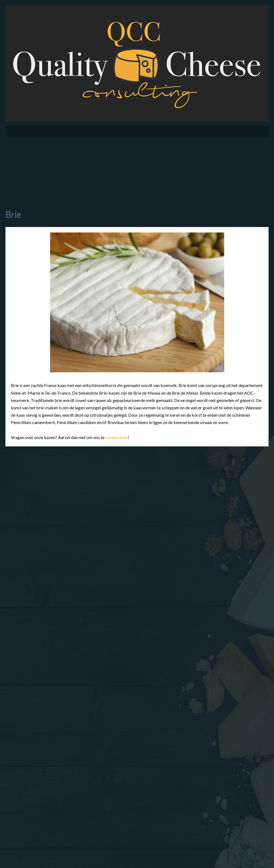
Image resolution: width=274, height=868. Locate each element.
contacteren (117, 437)
